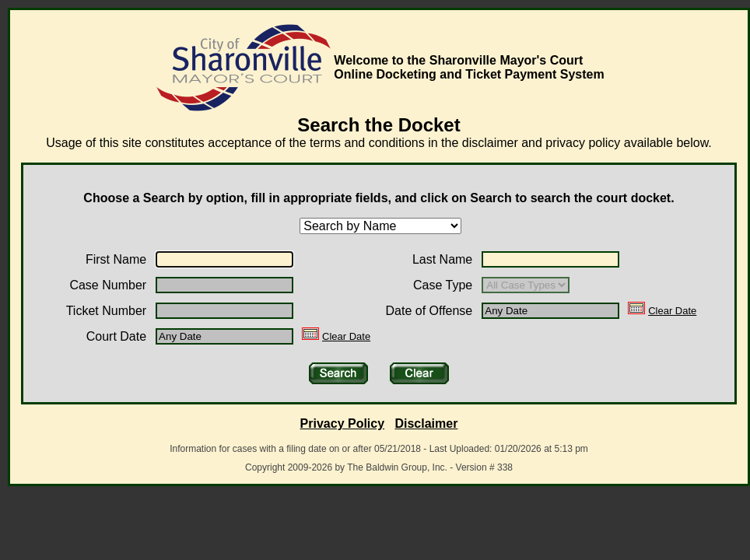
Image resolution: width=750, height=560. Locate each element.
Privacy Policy (343, 423)
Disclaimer (426, 423)
